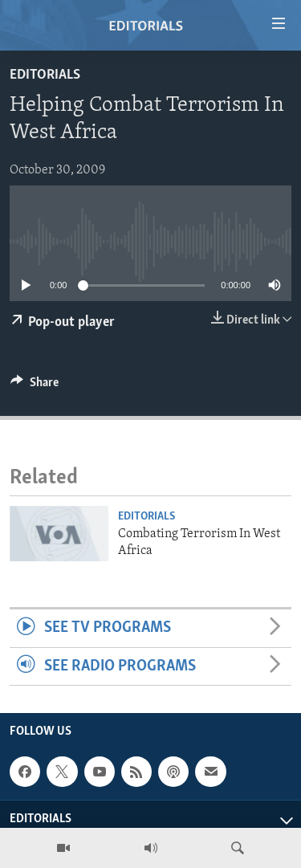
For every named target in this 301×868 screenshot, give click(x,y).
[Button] (35, 386)
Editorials (45, 75)
